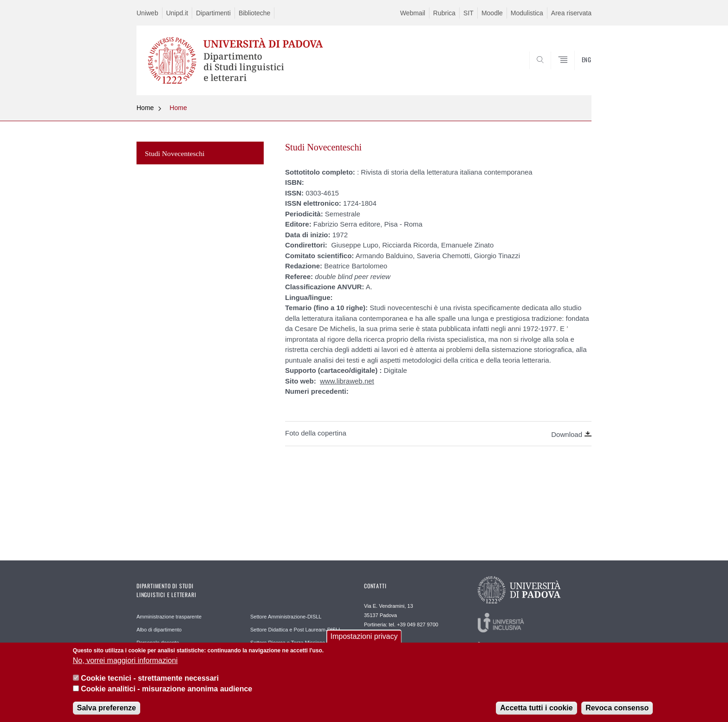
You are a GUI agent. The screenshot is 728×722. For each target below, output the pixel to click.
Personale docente (158, 643)
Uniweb (147, 13)
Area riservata (571, 13)
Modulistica (527, 13)
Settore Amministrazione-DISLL (286, 617)
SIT (468, 13)
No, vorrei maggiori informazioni (125, 664)
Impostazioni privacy (364, 640)
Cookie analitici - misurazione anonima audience (166, 692)
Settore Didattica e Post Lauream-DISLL (296, 630)
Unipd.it (177, 13)
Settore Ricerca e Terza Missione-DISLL (296, 643)
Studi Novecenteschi (175, 153)
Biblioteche (255, 13)
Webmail (413, 13)
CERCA (577, 73)
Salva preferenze (107, 711)
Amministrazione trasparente (169, 617)
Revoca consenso (617, 711)
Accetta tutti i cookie (536, 711)
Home (145, 108)
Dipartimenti (213, 13)
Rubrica (444, 13)
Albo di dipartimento (159, 630)
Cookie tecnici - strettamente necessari (150, 682)
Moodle (492, 13)
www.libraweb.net (347, 381)
